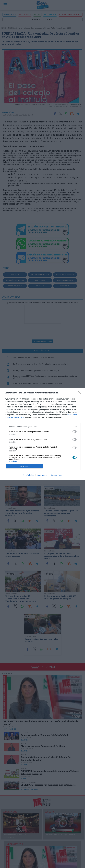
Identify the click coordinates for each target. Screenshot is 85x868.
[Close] (80, 393)
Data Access (42, 475)
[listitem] (43, 427)
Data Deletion (28, 475)
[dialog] (42, 434)
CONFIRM (24, 466)
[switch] (75, 432)
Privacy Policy (57, 475)
